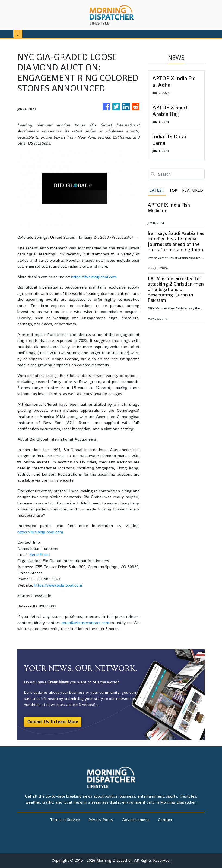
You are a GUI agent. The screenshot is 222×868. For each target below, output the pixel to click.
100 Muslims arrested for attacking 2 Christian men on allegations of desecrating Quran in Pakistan (176, 289)
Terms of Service (65, 819)
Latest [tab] (157, 190)
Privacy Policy (101, 819)
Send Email (40, 554)
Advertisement (136, 819)
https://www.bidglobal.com (58, 585)
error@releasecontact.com (85, 623)
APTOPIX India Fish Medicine (169, 208)
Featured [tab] (193, 190)
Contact (165, 819)
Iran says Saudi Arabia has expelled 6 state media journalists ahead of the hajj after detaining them (176, 241)
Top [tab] (173, 190)
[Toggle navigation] (18, 34)
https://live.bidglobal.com (94, 277)
